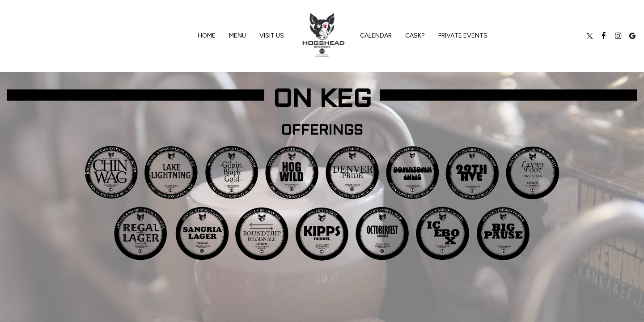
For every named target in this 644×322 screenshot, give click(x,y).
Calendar (376, 36)
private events (463, 36)
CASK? (415, 36)
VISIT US (272, 36)
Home (207, 36)
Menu (237, 36)
